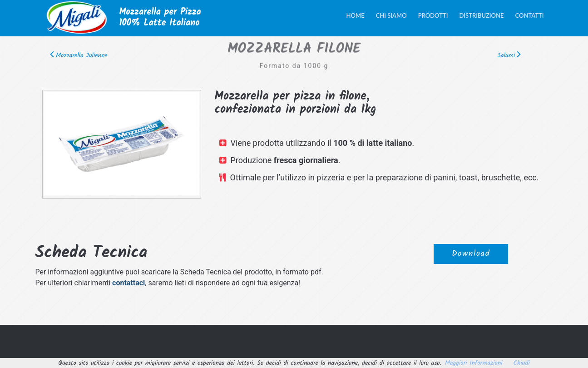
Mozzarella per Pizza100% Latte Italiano (160, 18)
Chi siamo (391, 15)
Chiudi (522, 363)
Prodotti (433, 15)
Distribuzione (481, 15)
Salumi (510, 55)
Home (356, 15)
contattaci (128, 283)
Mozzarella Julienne (78, 55)
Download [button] (471, 256)
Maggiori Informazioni (474, 363)
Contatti (530, 15)
